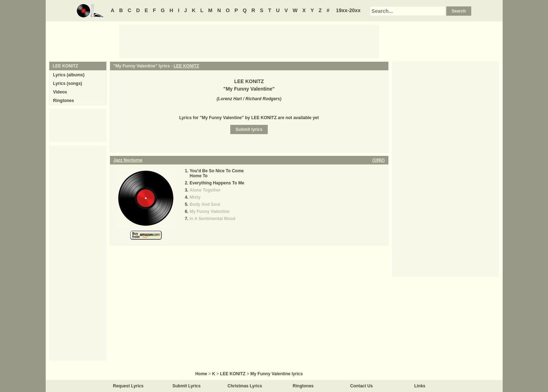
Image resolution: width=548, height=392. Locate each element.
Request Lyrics (128, 386)
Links (420, 386)
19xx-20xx (348, 10)
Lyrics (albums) (69, 75)
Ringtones (64, 101)
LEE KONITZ (186, 66)
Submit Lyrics (187, 386)
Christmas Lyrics (245, 386)
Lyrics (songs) (68, 83)
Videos (60, 92)
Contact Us (361, 386)
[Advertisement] (249, 41)
